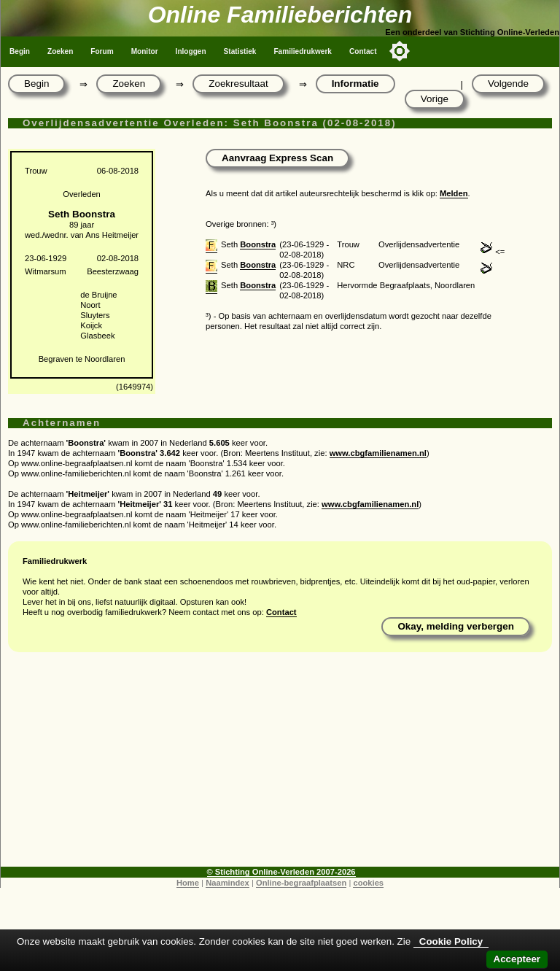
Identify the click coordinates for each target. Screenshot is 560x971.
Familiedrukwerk (303, 51)
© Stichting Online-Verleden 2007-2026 (281, 872)
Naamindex (227, 883)
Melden (454, 193)
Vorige (435, 99)
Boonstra (258, 244)
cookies (368, 883)
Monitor (145, 51)
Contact (363, 51)
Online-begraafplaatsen (301, 883)
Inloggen (191, 51)
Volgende (508, 84)
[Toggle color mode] (400, 51)
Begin (20, 51)
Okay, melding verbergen (456, 626)
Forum (102, 51)
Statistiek (240, 51)
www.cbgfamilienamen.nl (378, 453)
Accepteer (517, 959)
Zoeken (60, 51)
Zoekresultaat (238, 84)
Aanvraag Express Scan (277, 158)
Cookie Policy (451, 941)
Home (188, 883)
